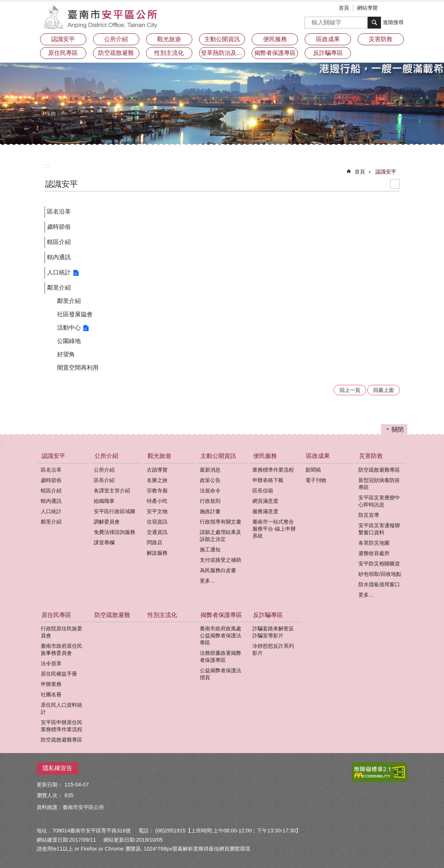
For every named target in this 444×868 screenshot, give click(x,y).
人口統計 (59, 272)
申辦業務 (51, 684)
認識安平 (386, 172)
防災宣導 (369, 515)
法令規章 (51, 663)
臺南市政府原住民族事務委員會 (62, 649)
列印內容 (395, 184)
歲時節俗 (59, 227)
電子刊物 (316, 480)
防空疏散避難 (116, 53)
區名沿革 (59, 212)
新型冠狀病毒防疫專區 (379, 484)
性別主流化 (169, 53)
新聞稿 (313, 470)
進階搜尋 (393, 22)
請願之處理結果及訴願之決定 (221, 536)
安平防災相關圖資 (379, 564)
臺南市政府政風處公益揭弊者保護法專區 (221, 636)
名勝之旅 (157, 480)
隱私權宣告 (57, 768)
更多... (207, 581)
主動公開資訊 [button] (222, 39)
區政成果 (318, 456)
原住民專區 (56, 615)
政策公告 (210, 480)
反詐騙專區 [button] (328, 53)
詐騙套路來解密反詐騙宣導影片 (273, 632)
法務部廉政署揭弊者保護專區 (221, 656)
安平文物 (157, 511)
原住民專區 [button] (63, 53)
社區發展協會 (75, 314)
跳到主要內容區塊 (4, 4)
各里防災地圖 (374, 543)
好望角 (66, 354)
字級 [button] (391, 9)
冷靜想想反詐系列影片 (273, 649)
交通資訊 (157, 532)
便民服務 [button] (275, 39)
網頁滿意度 (265, 501)
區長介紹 (104, 480)
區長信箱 (263, 491)
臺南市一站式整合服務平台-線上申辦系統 (274, 529)
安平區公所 (102, 17)
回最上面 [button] (384, 390)
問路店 (155, 542)
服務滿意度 (265, 511)
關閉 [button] (398, 430)
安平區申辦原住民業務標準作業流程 (62, 726)
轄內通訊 (59, 257)
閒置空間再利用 (78, 368)
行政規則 (210, 501)
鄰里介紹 (59, 288)
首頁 (344, 8)
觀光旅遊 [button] (169, 39)
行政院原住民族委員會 (62, 632)
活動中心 (69, 328)
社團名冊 (51, 694)
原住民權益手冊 (59, 674)
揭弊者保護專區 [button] (275, 53)
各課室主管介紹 (112, 491)
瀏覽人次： (50, 795)
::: (47, 166)
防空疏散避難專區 (379, 470)
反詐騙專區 (268, 615)
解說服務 (157, 553)
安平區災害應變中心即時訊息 (379, 501)
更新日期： (50, 785)
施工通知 (210, 549)
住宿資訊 (157, 522)
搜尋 (311, 20)
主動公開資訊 (218, 456)
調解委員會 (107, 522)
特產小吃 (157, 501)
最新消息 (210, 470)
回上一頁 (350, 390)
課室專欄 (104, 542)
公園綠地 (69, 341)
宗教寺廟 (157, 491)
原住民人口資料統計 (62, 708)
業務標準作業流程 (273, 470)
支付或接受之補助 (221, 560)
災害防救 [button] (381, 39)
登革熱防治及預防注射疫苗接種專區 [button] (223, 53)
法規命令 (210, 491)
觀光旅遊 (159, 456)
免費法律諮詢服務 (115, 532)
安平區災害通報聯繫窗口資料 (379, 529)
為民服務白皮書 (218, 570)
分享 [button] (402, 9)
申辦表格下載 (268, 480)
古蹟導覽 (157, 470)
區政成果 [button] (328, 39)
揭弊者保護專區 (221, 615)
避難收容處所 (374, 553)
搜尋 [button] (374, 23)
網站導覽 (367, 8)
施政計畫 (210, 511)
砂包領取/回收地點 (380, 574)
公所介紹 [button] (116, 39)
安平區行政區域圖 (115, 511)
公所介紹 (106, 456)
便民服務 (265, 456)
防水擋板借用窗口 (379, 584)
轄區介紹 (59, 242)
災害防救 (371, 456)
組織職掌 (104, 501)
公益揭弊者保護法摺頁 (221, 674)
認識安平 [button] (63, 39)
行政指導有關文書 (221, 522)
